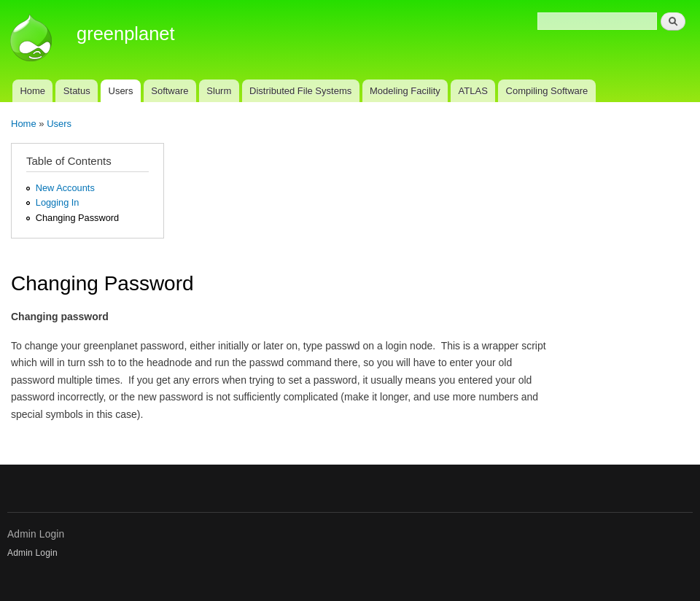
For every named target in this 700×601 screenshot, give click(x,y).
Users (121, 91)
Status (77, 91)
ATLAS (473, 91)
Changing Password (77, 218)
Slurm (219, 91)
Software (170, 91)
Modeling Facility (405, 91)
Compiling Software (547, 91)
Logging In (58, 202)
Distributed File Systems (300, 91)
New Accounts (65, 188)
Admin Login (32, 553)
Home (32, 91)
